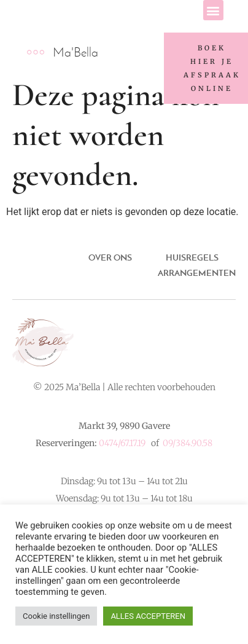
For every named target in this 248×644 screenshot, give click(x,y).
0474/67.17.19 (122, 443)
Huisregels (192, 257)
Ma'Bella (76, 52)
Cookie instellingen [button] (56, 616)
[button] (213, 10)
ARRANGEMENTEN (197, 273)
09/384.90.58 (188, 443)
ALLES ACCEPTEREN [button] (148, 616)
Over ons (110, 257)
